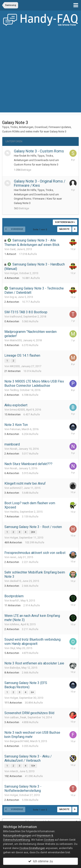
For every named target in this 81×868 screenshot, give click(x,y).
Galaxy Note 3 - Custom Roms (39, 151)
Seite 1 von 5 (40, 230)
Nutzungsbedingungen (17, 835)
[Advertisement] (40, 72)
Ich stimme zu (40, 861)
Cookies (49, 840)
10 (33, 766)
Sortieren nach (65, 222)
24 (33, 532)
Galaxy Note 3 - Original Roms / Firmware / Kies (40, 183)
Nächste (64, 229)
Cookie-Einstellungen (32, 848)
